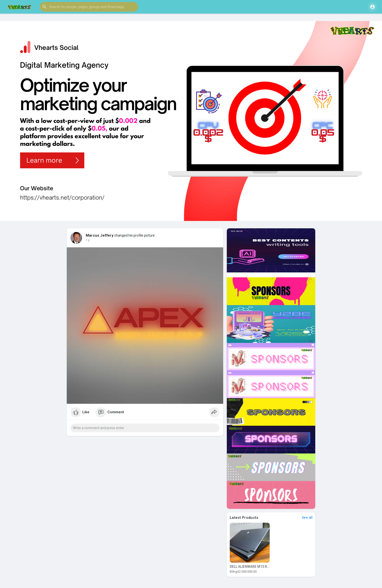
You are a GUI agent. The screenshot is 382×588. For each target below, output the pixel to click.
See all (307, 517)
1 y (88, 240)
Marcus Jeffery (100, 235)
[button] (89, 7)
